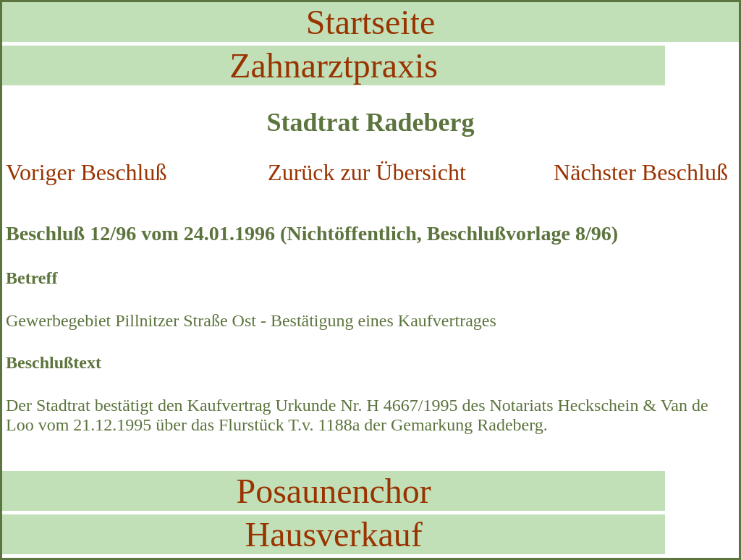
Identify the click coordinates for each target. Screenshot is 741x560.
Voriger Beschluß (86, 172)
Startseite (371, 22)
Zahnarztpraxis (334, 65)
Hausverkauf (333, 534)
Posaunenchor (333, 491)
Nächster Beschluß (641, 172)
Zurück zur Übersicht (367, 172)
